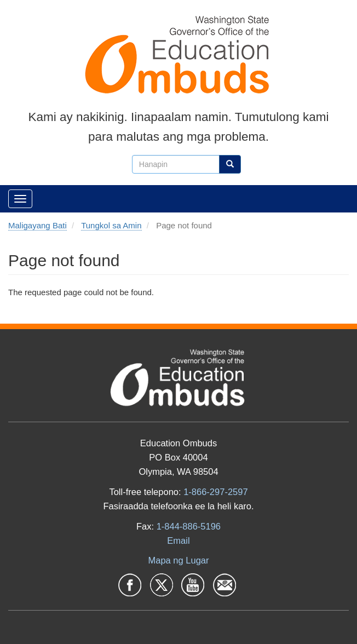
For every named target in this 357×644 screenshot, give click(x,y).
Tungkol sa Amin (111, 225)
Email (178, 540)
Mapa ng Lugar (179, 560)
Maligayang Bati (38, 225)
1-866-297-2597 (215, 492)
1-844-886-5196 (189, 526)
